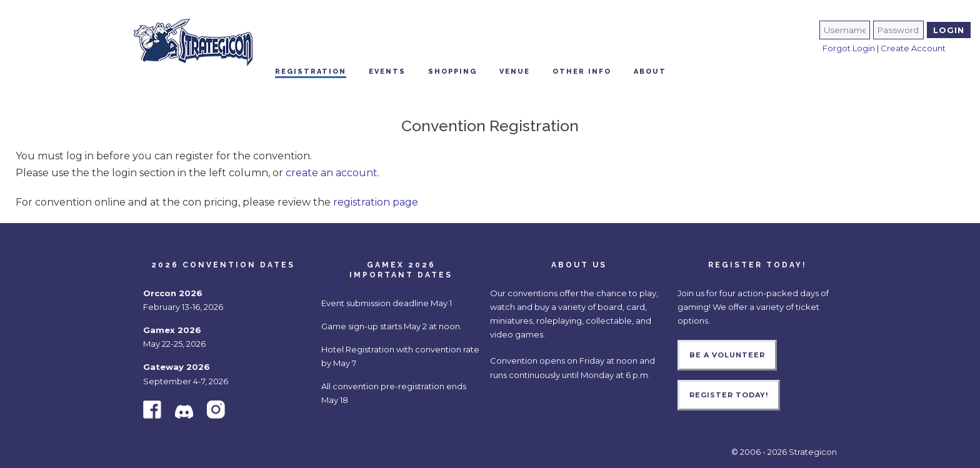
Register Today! (729, 395)
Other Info (582, 72)
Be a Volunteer (727, 355)
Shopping (452, 72)
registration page (376, 202)
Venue (515, 72)
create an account (332, 173)
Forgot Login (849, 48)
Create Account (913, 48)
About (650, 72)
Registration (311, 72)
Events (387, 72)
